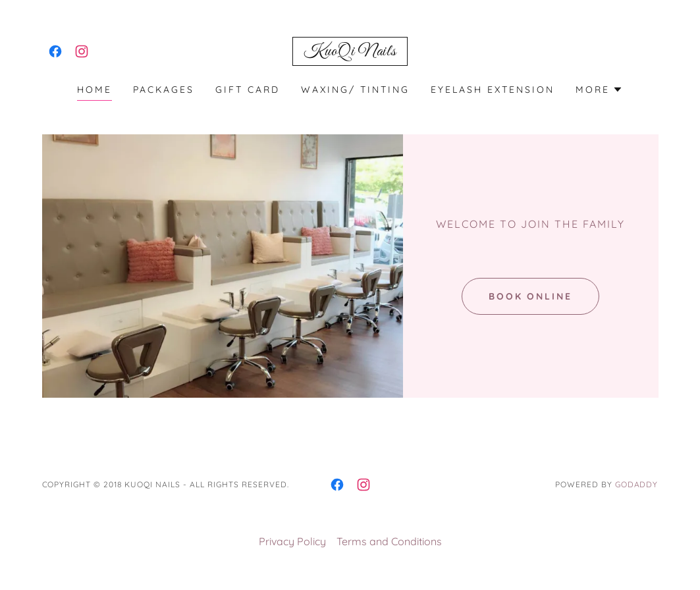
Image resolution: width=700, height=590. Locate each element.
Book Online (531, 296)
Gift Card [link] (248, 90)
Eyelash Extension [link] (493, 90)
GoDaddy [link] (637, 484)
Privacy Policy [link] (292, 541)
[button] (599, 90)
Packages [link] (164, 90)
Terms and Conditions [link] (389, 541)
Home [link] (94, 90)
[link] (55, 51)
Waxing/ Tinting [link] (355, 90)
